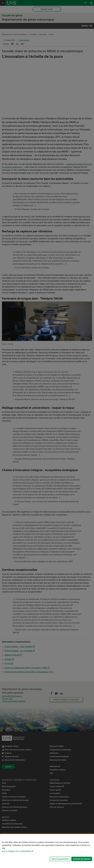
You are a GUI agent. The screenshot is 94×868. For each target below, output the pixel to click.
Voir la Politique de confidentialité (16, 851)
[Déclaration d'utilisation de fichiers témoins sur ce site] (47, 851)
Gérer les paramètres (60, 859)
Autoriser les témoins (82, 859)
